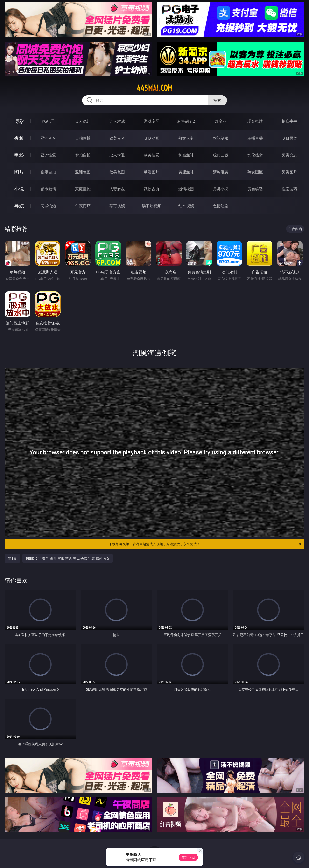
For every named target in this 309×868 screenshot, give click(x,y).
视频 (19, 138)
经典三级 (221, 155)
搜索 (217, 100)
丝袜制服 (221, 138)
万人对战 (117, 121)
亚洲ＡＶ (48, 138)
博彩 (19, 121)
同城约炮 (48, 206)
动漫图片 (152, 172)
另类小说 (221, 189)
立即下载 (188, 857)
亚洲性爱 (48, 155)
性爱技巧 (289, 189)
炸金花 (221, 121)
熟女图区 (255, 172)
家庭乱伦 (83, 189)
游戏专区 (152, 121)
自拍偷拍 (83, 138)
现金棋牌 (255, 121)
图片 (19, 172)
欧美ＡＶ (117, 138)
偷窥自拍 (48, 172)
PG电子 (48, 121)
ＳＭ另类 (289, 138)
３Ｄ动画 (152, 138)
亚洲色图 (83, 172)
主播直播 (255, 138)
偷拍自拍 (83, 155)
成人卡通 (117, 155)
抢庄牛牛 (289, 121)
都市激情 (48, 189)
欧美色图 (117, 172)
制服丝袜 (186, 155)
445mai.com (154, 88)
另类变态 (289, 155)
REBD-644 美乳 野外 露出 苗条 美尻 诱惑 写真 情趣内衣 (67, 558)
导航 (19, 206)
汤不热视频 (152, 206)
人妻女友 (117, 189)
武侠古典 (152, 189)
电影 (19, 155)
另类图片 (289, 172)
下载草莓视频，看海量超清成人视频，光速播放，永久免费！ (205, 544)
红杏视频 (186, 206)
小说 (19, 189)
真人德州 (83, 121)
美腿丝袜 (186, 172)
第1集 (12, 558)
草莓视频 (117, 206)
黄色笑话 (255, 189)
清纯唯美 (221, 172)
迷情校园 (186, 189)
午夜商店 (83, 206)
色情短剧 (221, 206)
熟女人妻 (186, 138)
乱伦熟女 (255, 155)
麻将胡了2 (186, 121)
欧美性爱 (152, 155)
